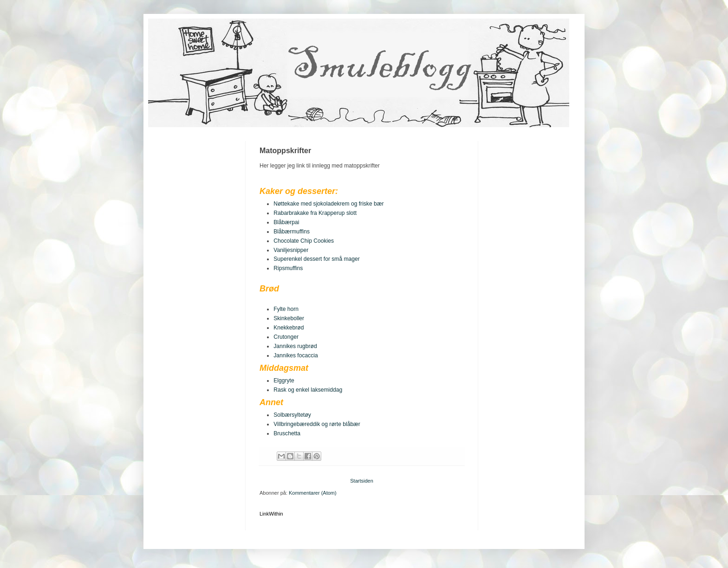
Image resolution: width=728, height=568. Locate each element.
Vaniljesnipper (291, 250)
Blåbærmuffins (292, 232)
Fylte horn (286, 309)
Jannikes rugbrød (295, 346)
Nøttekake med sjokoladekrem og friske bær (328, 204)
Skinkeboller (289, 318)
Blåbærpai (286, 222)
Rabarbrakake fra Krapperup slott (315, 213)
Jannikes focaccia (296, 355)
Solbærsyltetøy (292, 415)
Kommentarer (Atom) (313, 493)
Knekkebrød (289, 328)
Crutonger (286, 337)
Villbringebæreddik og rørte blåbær (317, 424)
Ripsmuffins (288, 268)
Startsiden (362, 481)
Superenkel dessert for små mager (317, 259)
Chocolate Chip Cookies (304, 241)
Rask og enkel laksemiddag (308, 390)
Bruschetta (287, 433)
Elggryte (284, 381)
